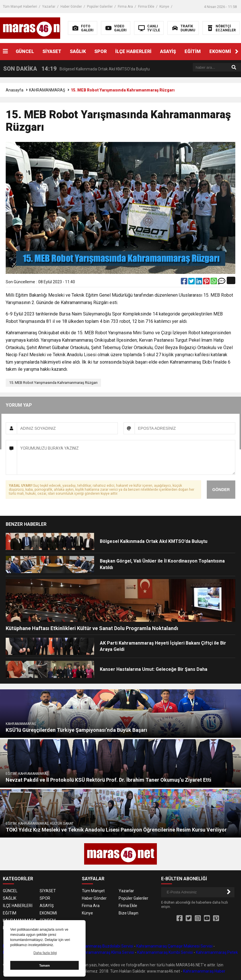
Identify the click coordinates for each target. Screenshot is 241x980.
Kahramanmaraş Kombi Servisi (165, 952)
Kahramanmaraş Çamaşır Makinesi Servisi (174, 946)
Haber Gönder (71, 7)
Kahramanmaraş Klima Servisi (107, 952)
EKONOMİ (220, 51)
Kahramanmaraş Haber (204, 971)
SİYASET (52, 51)
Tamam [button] (44, 965)
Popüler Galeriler (100, 7)
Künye (164, 7)
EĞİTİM (193, 51)
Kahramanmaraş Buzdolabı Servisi (102, 946)
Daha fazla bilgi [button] (45, 953)
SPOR (101, 51)
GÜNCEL (25, 51)
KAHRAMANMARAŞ (47, 90)
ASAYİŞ (168, 51)
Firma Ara (125, 7)
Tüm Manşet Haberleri (20, 7)
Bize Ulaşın (128, 913)
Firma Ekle (146, 7)
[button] (237, 52)
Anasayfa (15, 90)
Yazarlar (49, 7)
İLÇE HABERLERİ (133, 51)
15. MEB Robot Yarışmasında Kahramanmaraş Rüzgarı (53, 383)
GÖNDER (221, 490)
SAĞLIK (78, 51)
